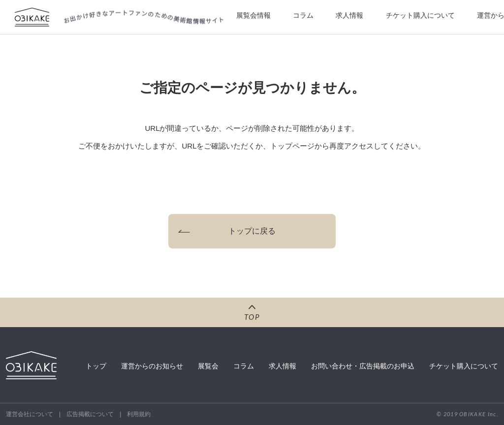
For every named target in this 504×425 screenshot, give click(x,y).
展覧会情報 (253, 15)
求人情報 (349, 15)
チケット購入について (420, 15)
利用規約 (139, 414)
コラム (303, 15)
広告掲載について (90, 414)
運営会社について (30, 414)
